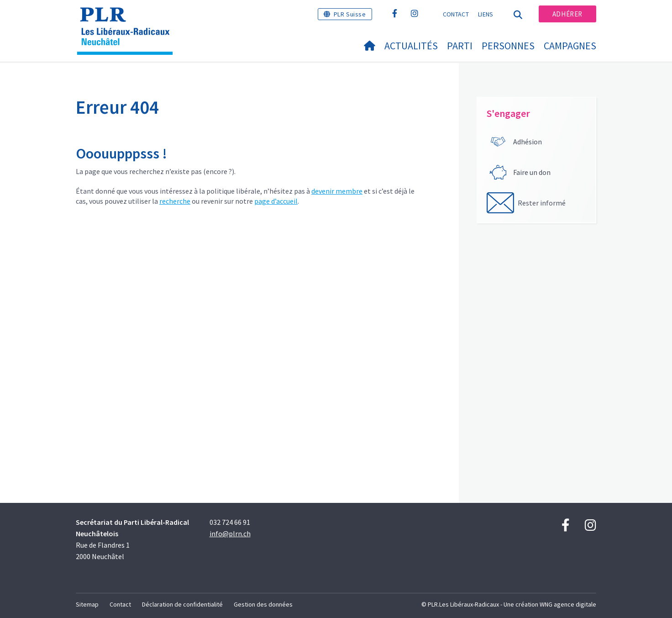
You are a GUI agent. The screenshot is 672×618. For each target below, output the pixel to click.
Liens (486, 14)
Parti (460, 46)
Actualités (411, 46)
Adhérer (567, 14)
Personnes (508, 46)
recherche (175, 201)
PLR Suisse (350, 14)
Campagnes (570, 46)
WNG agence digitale (568, 604)
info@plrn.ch (230, 533)
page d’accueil (276, 201)
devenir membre (337, 191)
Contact (456, 14)
